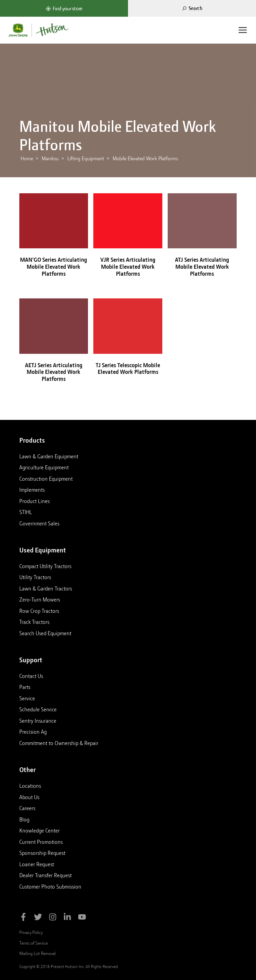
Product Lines (34, 501)
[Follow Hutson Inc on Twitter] (38, 918)
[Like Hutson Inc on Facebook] (23, 918)
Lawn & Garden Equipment (49, 456)
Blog (24, 819)
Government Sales (39, 523)
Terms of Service (33, 943)
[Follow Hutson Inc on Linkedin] (67, 918)
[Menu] (243, 30)
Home (27, 159)
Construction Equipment (46, 479)
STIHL (26, 512)
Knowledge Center (39, 830)
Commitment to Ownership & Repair (59, 743)
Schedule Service (38, 709)
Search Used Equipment (45, 633)
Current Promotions (41, 842)
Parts (25, 687)
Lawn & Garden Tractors (46, 588)
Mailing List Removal (37, 953)
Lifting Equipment (86, 159)
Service (27, 698)
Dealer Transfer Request (45, 875)
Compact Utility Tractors (45, 566)
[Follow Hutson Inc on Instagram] (53, 918)
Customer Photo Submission (50, 887)
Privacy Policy (31, 932)
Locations (30, 786)
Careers (27, 808)
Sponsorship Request (42, 853)
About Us (29, 797)
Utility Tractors (35, 577)
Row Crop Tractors (39, 611)
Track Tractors (34, 622)
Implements (32, 490)
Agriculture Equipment (44, 467)
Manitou (50, 159)
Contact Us (31, 676)
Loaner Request (37, 864)
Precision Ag (33, 732)
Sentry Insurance (38, 721)
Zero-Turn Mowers (40, 599)
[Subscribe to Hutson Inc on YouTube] (82, 918)
